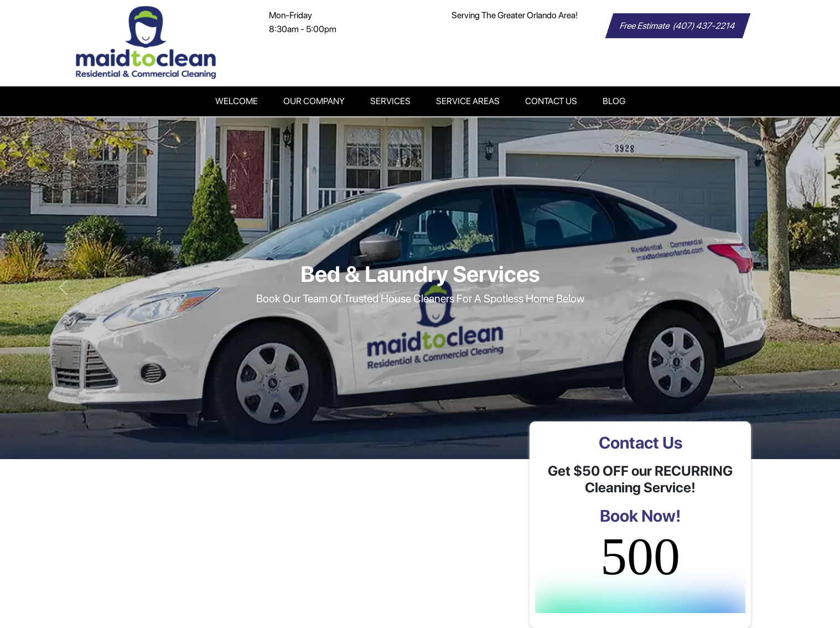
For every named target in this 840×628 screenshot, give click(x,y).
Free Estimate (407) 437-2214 (678, 26)
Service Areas (468, 101)
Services (390, 101)
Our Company (314, 101)
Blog (614, 101)
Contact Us (551, 101)
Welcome (237, 101)
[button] (63, 288)
